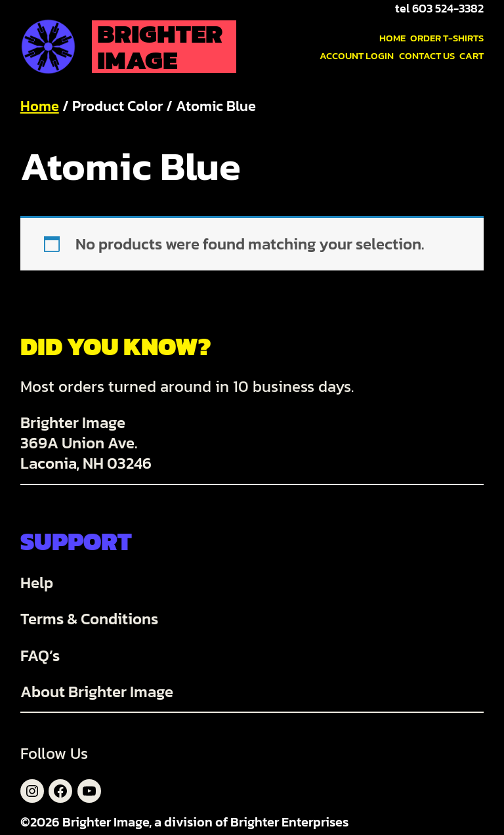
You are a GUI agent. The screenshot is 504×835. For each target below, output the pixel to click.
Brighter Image (160, 47)
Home (40, 106)
